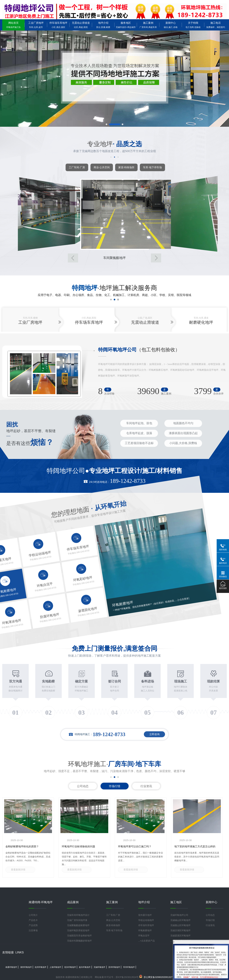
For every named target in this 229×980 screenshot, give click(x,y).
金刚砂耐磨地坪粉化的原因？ (22, 846)
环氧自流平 (144, 936)
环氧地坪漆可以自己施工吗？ (135, 846)
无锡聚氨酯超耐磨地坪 (78, 925)
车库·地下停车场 (152, 167)
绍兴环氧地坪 (70, 967)
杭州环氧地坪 (41, 967)
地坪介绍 (103, 25)
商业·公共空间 (102, 167)
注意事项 (33, 930)
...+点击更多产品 (147, 941)
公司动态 (83, 786)
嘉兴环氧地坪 (85, 967)
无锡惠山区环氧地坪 (180, 925)
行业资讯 (146, 786)
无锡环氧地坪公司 (179, 915)
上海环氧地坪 (55, 967)
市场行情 (115, 786)
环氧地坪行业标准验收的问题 (78, 846)
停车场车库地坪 (58, 25)
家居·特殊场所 (126, 167)
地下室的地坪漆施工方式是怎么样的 (195, 846)
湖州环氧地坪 (26, 967)
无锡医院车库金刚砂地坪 (79, 936)
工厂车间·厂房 (77, 167)
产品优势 (33, 925)
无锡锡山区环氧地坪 (180, 920)
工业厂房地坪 (36, 25)
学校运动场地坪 (146, 920)
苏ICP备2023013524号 (127, 977)
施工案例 (148, 25)
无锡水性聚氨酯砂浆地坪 (79, 941)
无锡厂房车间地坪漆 (77, 920)
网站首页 (13, 25)
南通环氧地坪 (11, 967)
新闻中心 (171, 25)
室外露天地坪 (145, 915)
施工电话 (216, 25)
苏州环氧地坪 (114, 967)
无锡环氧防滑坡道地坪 (78, 930)
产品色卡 (33, 920)
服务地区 (126, 25)
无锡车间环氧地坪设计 (78, 915)
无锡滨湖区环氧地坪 (180, 930)
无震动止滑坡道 (81, 25)
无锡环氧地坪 (99, 967)
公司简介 (33, 915)
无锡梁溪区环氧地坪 (180, 936)
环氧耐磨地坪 (145, 930)
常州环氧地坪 (129, 967)
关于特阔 (193, 25)
